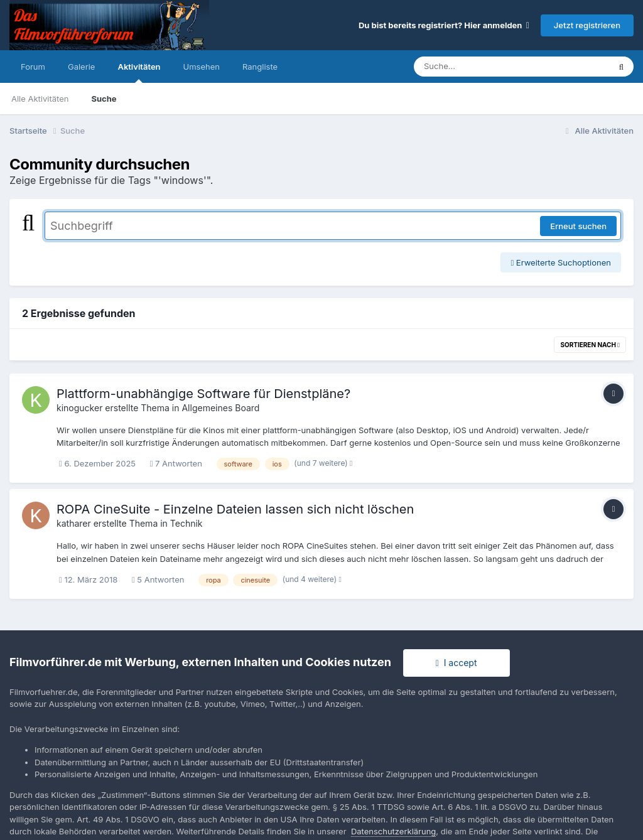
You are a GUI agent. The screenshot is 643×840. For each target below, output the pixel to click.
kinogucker (79, 408)
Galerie (81, 67)
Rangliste (260, 67)
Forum (33, 67)
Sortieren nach (590, 345)
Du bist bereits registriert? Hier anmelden (444, 25)
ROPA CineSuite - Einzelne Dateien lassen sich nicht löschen (235, 509)
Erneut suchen (578, 226)
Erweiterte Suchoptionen (561, 262)
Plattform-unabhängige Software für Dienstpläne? (203, 394)
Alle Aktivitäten (40, 99)
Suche (104, 99)
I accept (457, 663)
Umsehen (202, 67)
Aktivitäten (139, 72)
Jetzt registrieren (587, 25)
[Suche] (486, 67)
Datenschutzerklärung (393, 831)
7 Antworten (176, 463)
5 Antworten (158, 579)
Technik (186, 523)
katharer (74, 523)
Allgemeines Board (220, 408)
